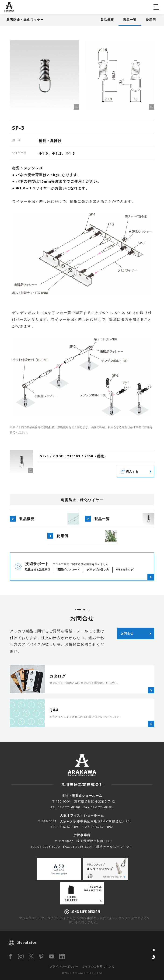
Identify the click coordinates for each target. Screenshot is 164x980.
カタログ (97, 6)
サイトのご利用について (98, 966)
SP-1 (108, 313)
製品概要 (107, 20)
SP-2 (120, 313)
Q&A (12, 6)
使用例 (151, 20)
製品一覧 (130, 20)
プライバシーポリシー (64, 966)
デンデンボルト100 (30, 313)
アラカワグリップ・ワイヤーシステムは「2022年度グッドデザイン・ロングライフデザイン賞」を (85, 920)
